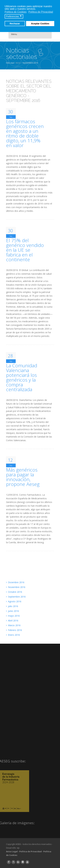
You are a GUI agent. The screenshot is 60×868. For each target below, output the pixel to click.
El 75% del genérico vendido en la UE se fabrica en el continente (25, 250)
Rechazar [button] (15, 24)
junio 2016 (12, 611)
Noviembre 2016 (16, 587)
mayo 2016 (13, 616)
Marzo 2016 (13, 625)
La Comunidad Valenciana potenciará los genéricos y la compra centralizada (22, 377)
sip (18, 848)
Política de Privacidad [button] (41, 12)
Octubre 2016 (14, 592)
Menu (14, 34)
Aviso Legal (12, 852)
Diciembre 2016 (15, 582)
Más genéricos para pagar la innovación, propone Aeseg (23, 477)
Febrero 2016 (14, 630)
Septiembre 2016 (16, 597)
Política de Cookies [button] (16, 12)
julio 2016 (12, 606)
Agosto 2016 (14, 601)
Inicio (18, 63)
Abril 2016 (12, 621)
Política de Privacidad (30, 852)
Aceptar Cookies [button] (40, 24)
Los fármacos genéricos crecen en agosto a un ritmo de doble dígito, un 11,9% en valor (25, 133)
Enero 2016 (13, 635)
